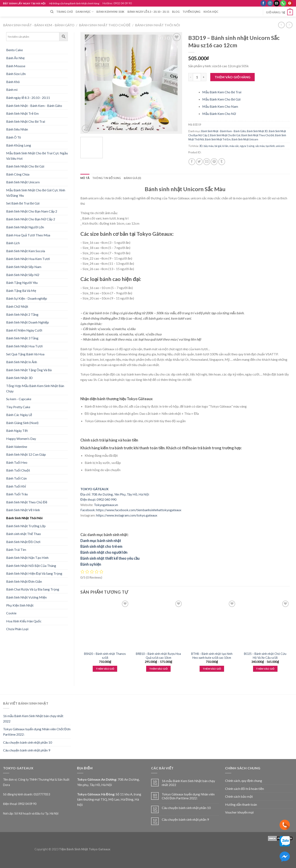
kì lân (225, 146)
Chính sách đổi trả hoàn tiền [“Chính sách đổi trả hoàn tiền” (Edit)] (245, 789)
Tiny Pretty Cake (18, 407)
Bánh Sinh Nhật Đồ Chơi (23, 542)
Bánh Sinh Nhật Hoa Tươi (24, 346)
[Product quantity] (197, 77)
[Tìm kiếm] (52, 12)
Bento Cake (14, 50)
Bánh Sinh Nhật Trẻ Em (22, 113)
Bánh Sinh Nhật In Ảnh (22, 362)
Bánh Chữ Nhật (17, 306)
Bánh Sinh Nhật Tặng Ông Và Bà (29, 370)
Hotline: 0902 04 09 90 (117, 3)
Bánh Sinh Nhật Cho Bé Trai (26, 121)
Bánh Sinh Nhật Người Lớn (25, 227)
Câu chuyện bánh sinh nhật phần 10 (28, 742)
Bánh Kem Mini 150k (110, 12)
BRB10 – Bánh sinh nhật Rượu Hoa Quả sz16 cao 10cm (158, 656)
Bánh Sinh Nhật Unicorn (23, 182)
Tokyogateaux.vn (106, 505)
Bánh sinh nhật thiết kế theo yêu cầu (110, 558)
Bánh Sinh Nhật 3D (19, 378)
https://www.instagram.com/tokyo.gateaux (127, 515)
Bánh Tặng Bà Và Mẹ (21, 291)
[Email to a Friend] (207, 162)
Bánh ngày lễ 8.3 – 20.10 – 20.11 (148, 12)
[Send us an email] (277, 3)
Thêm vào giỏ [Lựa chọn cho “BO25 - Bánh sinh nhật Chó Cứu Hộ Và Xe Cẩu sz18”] (265, 669)
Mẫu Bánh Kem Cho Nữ (219, 114)
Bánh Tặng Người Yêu (22, 283)
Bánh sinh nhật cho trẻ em (101, 546)
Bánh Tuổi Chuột (18, 470)
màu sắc (234, 146)
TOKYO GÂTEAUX (94, 489)
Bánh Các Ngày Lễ (19, 415)
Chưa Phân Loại (17, 629)
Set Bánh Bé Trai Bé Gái (23, 203)
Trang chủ (65, 12)
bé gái (218, 146)
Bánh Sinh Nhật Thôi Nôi (158, 25)
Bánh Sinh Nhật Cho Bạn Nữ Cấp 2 (31, 219)
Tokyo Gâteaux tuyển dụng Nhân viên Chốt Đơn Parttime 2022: (37, 732)
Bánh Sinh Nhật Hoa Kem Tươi (28, 259)
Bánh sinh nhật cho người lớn (104, 552)
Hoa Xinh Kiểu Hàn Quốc (24, 621)
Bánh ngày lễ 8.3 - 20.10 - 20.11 (28, 98)
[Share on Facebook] (192, 162)
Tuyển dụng (191, 12)
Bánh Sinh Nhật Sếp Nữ (23, 275)
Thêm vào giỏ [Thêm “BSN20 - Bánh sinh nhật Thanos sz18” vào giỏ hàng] (105, 669)
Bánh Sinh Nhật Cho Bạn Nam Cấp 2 (32, 211)
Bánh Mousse (16, 66)
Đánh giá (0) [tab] (132, 178)
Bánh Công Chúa (18, 174)
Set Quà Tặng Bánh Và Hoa (25, 354)
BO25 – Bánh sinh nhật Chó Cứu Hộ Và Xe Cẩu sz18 (265, 656)
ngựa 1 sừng (247, 146)
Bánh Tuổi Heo (17, 462)
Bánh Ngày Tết (17, 431)
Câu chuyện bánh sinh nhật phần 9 (27, 750)
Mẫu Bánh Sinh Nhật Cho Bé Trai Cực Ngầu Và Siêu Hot (37, 156)
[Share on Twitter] (199, 162)
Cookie (11, 613)
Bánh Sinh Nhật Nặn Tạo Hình (27, 558)
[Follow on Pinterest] (290, 3)
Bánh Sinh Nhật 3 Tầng (22, 338)
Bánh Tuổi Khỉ (16, 486)
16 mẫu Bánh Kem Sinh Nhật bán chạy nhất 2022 (33, 718)
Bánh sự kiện (91, 564)
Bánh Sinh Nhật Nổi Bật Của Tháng (31, 566)
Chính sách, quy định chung (244, 781)
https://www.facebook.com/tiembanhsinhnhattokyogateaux (139, 510)
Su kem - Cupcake (19, 399)
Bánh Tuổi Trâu (17, 494)
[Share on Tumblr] (222, 162)
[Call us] (283, 3)
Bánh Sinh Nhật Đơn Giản (24, 581)
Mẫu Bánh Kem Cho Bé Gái (221, 99)
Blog (176, 12)
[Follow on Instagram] (270, 3)
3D (201, 146)
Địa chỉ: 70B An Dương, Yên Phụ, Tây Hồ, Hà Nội (115, 494)
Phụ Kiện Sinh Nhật (20, 605)
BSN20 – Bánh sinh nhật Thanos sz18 (105, 656)
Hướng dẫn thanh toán (241, 804)
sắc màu (260, 146)
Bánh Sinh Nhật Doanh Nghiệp (28, 322)
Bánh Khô (13, 82)
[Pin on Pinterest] (214, 162)
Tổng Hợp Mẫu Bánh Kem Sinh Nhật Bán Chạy (35, 388)
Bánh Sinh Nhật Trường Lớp (26, 526)
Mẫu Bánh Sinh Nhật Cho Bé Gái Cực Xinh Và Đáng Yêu (36, 193)
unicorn (280, 146)
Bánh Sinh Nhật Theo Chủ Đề (105, 25)
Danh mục (85, 12)
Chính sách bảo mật (239, 796)
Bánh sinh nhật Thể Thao (24, 534)
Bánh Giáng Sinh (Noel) (22, 423)
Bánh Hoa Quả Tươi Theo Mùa (28, 235)
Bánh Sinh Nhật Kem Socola (26, 251)
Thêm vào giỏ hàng (233, 77)
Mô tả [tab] (85, 178)
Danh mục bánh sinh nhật (101, 541)
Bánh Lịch (13, 243)
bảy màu (209, 146)
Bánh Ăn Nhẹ (15, 58)
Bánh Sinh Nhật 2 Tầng (22, 314)
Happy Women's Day (21, 439)
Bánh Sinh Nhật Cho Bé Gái (25, 166)
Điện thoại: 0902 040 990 (98, 499)
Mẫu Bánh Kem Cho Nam (220, 106)
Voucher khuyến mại (239, 812)
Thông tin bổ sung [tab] (107, 178)
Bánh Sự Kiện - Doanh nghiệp (27, 298)
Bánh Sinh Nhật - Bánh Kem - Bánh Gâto (39, 25)
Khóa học (211, 12)
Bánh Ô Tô (14, 137)
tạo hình (270, 146)
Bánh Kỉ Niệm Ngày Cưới (24, 330)
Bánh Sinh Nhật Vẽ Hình (23, 510)
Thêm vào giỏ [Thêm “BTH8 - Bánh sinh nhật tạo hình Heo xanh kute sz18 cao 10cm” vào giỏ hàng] (212, 669)
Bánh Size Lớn (16, 74)
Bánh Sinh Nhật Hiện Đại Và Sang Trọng (34, 573)
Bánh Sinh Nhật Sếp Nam (24, 267)
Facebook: (88, 510)
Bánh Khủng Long (19, 145)
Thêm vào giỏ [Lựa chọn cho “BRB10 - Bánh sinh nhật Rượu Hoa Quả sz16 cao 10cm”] (158, 669)
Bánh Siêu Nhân (17, 129)
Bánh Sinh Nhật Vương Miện (26, 597)
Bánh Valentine (17, 447)
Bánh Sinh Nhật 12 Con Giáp (26, 454)
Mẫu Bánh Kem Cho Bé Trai (222, 92)
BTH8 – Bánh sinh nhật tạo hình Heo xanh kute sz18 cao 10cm (212, 656)
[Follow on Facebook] (263, 3)
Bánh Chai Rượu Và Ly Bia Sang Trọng (33, 589)
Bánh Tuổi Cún (16, 478)
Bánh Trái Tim (16, 550)
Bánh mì (12, 90)
